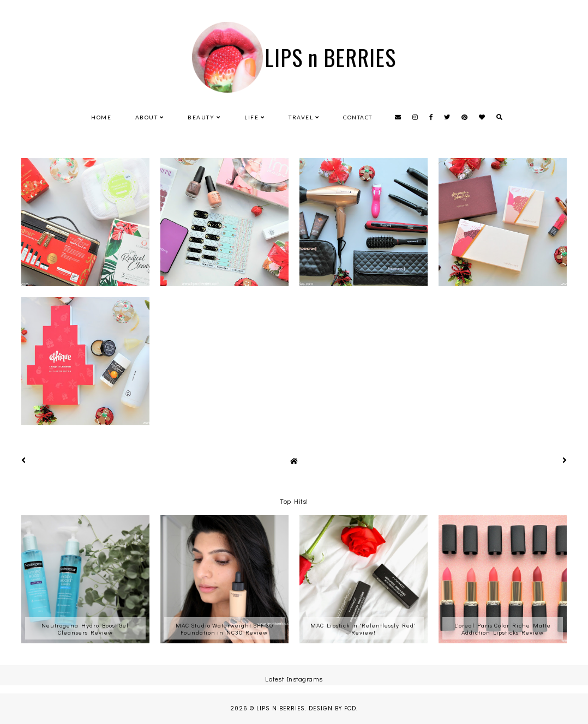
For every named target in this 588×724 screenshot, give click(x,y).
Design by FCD (332, 708)
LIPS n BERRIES (330, 57)
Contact (358, 117)
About (147, 117)
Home (101, 117)
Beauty (201, 117)
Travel (301, 117)
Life (251, 117)
